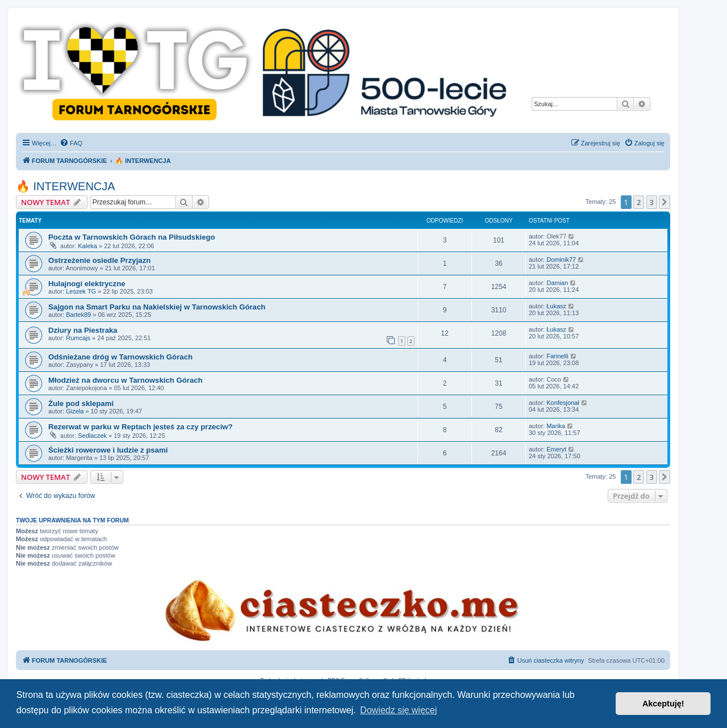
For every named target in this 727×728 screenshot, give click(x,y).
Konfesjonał (563, 403)
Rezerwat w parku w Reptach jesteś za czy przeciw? (141, 427)
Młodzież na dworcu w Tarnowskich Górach (126, 380)
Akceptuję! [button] (663, 704)
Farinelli (557, 356)
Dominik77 (561, 260)
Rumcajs (78, 338)
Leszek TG (81, 291)
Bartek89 (78, 315)
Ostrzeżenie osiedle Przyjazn (99, 260)
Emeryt (556, 449)
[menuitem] (71, 143)
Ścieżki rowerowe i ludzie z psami (108, 450)
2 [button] (639, 202)
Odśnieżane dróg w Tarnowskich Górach (120, 357)
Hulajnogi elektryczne (87, 284)
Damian (557, 283)
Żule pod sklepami (81, 403)
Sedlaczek (92, 436)
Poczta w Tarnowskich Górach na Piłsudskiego (132, 237)
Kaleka (87, 246)
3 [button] (652, 202)
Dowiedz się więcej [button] (398, 710)
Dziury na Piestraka (83, 330)
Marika (556, 426)
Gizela (75, 411)
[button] (665, 202)
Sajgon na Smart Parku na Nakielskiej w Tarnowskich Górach (157, 307)
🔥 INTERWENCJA (66, 186)
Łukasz (556, 306)
